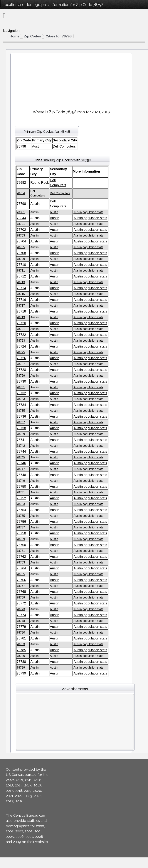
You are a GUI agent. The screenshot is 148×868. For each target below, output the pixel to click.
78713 (21, 282)
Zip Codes (33, 36)
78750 (21, 487)
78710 (21, 265)
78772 (21, 603)
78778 (21, 621)
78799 (21, 673)
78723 (21, 341)
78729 (21, 376)
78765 (21, 574)
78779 (21, 627)
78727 (21, 364)
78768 (21, 592)
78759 (21, 539)
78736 (21, 416)
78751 (21, 492)
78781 (21, 638)
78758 (21, 533)
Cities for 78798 (59, 36)
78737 (21, 422)
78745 (21, 457)
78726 (21, 358)
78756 (21, 522)
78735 (21, 411)
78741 (21, 440)
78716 (21, 300)
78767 (21, 586)
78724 (21, 346)
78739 (21, 434)
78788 (21, 662)
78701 (21, 224)
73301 (21, 212)
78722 (21, 335)
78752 (21, 498)
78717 (21, 306)
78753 (21, 504)
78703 (21, 235)
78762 (21, 557)
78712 (21, 276)
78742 (21, 446)
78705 (21, 247)
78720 (21, 323)
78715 (21, 294)
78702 (21, 230)
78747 (21, 469)
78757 (21, 527)
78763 (21, 562)
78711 (21, 271)
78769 (21, 597)
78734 (21, 405)
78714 (21, 288)
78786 (21, 656)
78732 (21, 393)
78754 (21, 193)
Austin (37, 146)
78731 (21, 387)
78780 (21, 633)
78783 (21, 644)
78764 (21, 568)
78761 (21, 551)
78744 (21, 452)
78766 (21, 580)
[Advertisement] (71, 80)
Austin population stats (88, 212)
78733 (21, 399)
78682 (21, 183)
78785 (21, 650)
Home (15, 36)
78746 (21, 463)
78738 (21, 428)
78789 (21, 668)
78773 (21, 609)
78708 (21, 253)
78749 (21, 481)
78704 (21, 241)
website (42, 842)
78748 (21, 475)
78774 (21, 615)
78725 (21, 352)
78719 (21, 317)
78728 (21, 370)
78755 (21, 516)
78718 (21, 311)
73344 (21, 218)
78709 (21, 259)
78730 (21, 381)
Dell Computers (60, 193)
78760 (21, 545)
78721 (21, 329)
